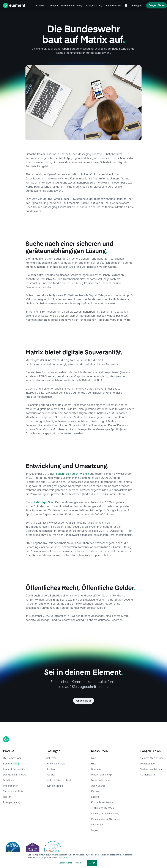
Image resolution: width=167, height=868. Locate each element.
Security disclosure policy (105, 814)
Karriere (95, 791)
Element (11, 764)
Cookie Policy (63, 858)
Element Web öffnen (152, 758)
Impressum (97, 825)
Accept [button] (92, 863)
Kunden (51, 769)
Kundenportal (148, 775)
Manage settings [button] (65, 863)
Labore (95, 797)
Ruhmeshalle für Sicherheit (106, 819)
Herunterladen (148, 764)
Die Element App (12, 758)
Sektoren (51, 758)
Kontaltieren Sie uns (102, 802)
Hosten (7, 797)
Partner (51, 775)
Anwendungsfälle (56, 764)
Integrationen (11, 786)
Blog (94, 758)
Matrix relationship (101, 775)
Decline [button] (79, 863)
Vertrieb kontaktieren (152, 769)
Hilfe (94, 764)
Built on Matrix (55, 786)
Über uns (96, 769)
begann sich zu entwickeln (73, 474)
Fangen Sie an (157, 5)
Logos (95, 830)
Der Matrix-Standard (15, 775)
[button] (40, 6)
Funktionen (9, 780)
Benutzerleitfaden (101, 780)
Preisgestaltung (12, 802)
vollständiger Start (43, 502)
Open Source (98, 786)
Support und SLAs (13, 791)
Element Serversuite (14, 769)
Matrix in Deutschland (59, 780)
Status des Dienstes (102, 808)
